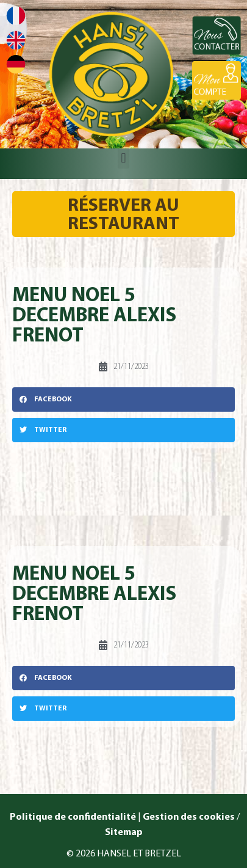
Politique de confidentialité (72, 817)
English (16, 40)
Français (16, 16)
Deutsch (16, 64)
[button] (123, 159)
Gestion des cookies (189, 817)
